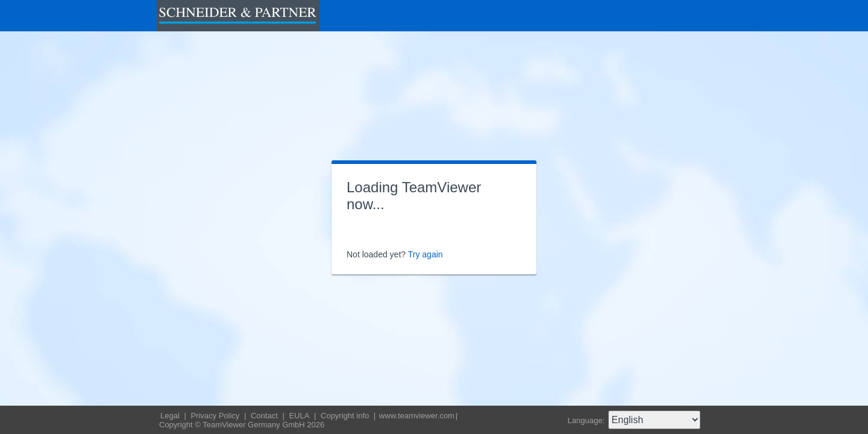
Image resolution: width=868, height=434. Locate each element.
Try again (426, 254)
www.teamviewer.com (417, 416)
